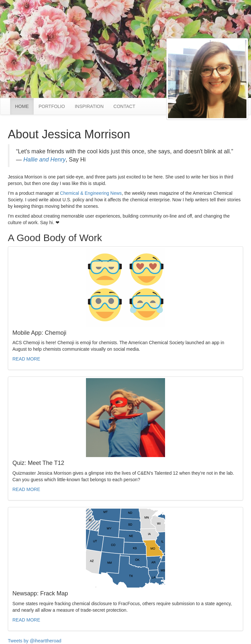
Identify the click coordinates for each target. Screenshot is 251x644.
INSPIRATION (89, 106)
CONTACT (124, 106)
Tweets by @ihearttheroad (35, 641)
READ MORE (26, 359)
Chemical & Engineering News (91, 193)
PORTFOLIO (52, 106)
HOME (24, 106)
